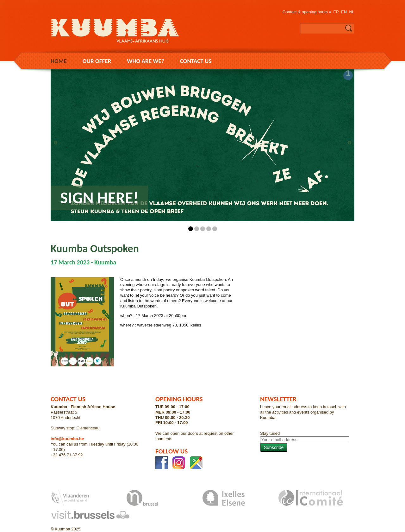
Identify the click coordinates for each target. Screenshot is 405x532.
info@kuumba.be (67, 439)
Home (59, 61)
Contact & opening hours (305, 12)
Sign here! (99, 198)
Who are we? (145, 61)
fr (336, 12)
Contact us (196, 61)
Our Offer (97, 61)
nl (352, 12)
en (344, 12)
